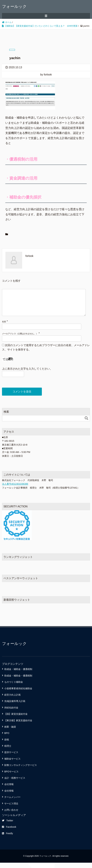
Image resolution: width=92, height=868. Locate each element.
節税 (7, 745)
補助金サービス (12, 764)
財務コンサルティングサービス (21, 770)
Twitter (8, 826)
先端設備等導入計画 (15, 706)
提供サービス (11, 758)
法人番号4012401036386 (15, 489)
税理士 (8, 751)
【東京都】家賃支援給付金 (18, 726)
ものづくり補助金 (14, 687)
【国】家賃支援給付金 (16, 719)
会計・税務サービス (15, 783)
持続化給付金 (11, 713)
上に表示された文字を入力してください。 (27, 374)
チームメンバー (12, 802)
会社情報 (9, 790)
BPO (7, 738)
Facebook (9, 832)
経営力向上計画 (12, 700)
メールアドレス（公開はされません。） (20, 339)
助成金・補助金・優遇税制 (18, 674)
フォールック (14, 6)
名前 (4, 327)
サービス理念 (11, 809)
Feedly (7, 839)
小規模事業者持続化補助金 (18, 694)
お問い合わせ (11, 815)
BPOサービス (11, 777)
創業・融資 (10, 732)
